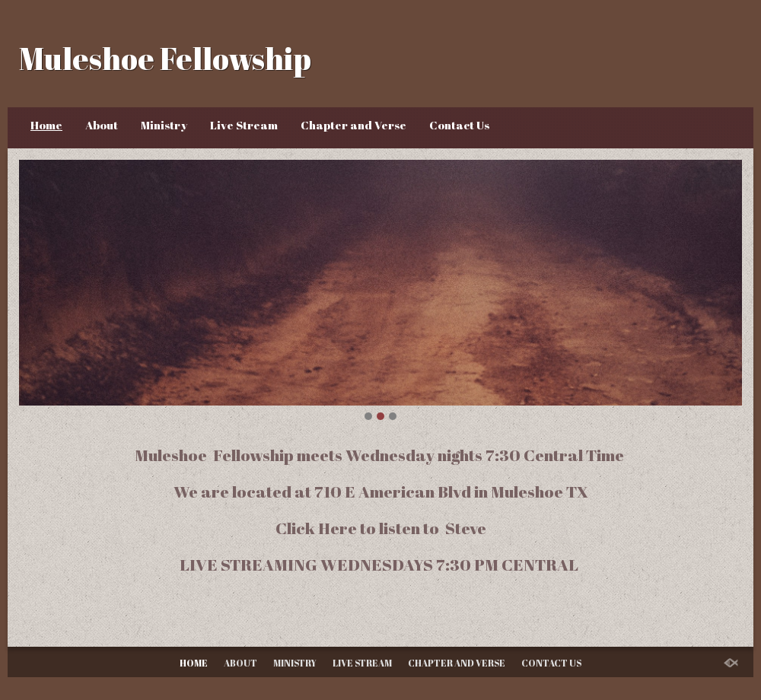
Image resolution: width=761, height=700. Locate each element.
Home (46, 125)
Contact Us (459, 125)
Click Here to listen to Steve (381, 528)
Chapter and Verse (353, 125)
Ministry (164, 125)
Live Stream (244, 125)
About (102, 125)
